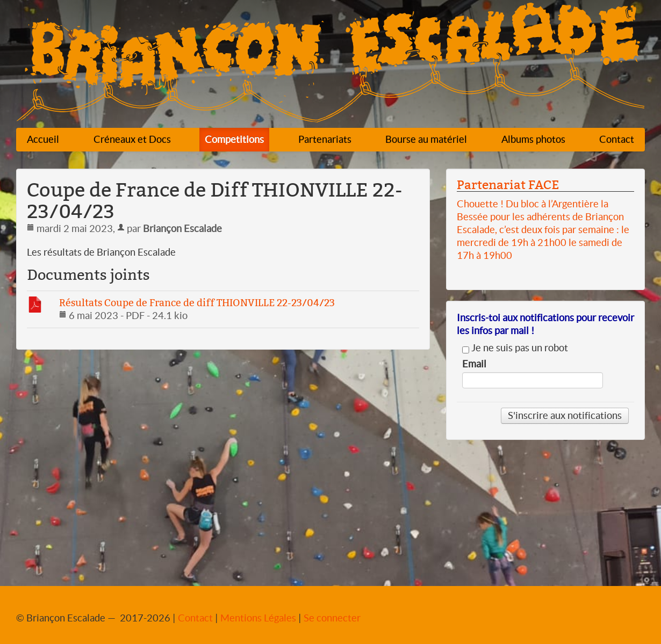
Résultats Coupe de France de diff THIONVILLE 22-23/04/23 (197, 303)
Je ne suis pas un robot (515, 348)
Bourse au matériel (426, 139)
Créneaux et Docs (132, 139)
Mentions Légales (258, 618)
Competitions (234, 139)
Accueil (43, 139)
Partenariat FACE (508, 185)
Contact (617, 139)
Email (474, 364)
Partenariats (325, 139)
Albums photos (533, 139)
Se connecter (332, 618)
